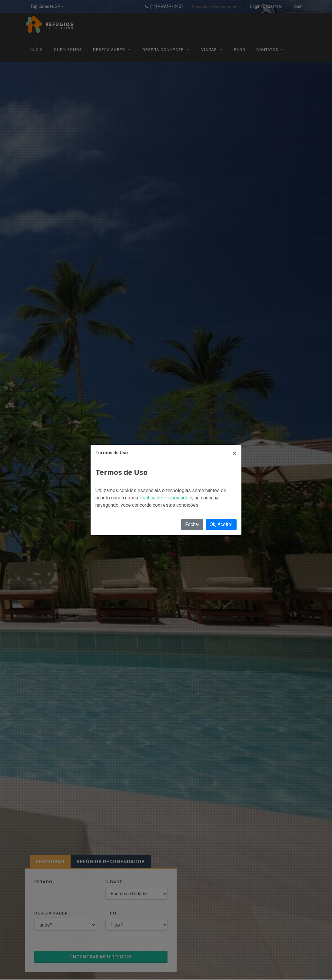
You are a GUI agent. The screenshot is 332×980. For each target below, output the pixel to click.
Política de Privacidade (164, 498)
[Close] (235, 453)
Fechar (192, 524)
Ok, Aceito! (221, 524)
